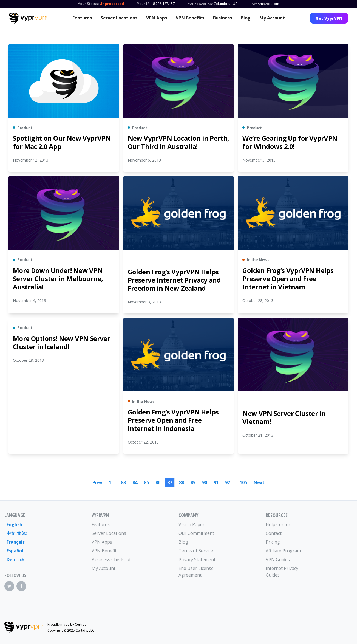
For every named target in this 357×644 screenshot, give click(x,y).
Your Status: (88, 4)
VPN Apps (157, 18)
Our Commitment (196, 533)
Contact (274, 533)
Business (223, 18)
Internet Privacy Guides (282, 572)
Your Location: (200, 4)
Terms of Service (196, 551)
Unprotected (112, 4)
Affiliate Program (283, 551)
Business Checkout (111, 560)
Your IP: (144, 4)
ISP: (254, 4)
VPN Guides (278, 560)
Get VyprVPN (329, 18)
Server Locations (119, 18)
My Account (272, 18)
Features (82, 18)
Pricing (273, 542)
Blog (246, 18)
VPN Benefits (190, 18)
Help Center (278, 524)
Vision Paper (192, 524)
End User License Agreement (196, 572)
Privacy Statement (197, 560)
